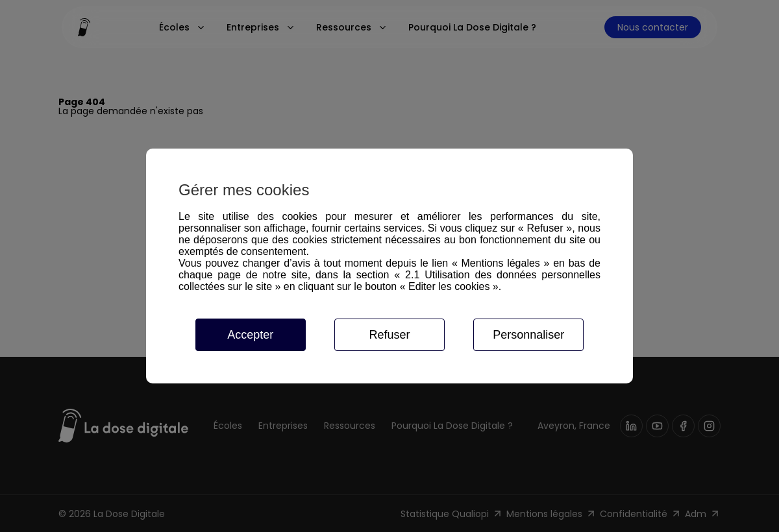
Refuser (389, 335)
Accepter (250, 335)
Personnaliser (528, 335)
